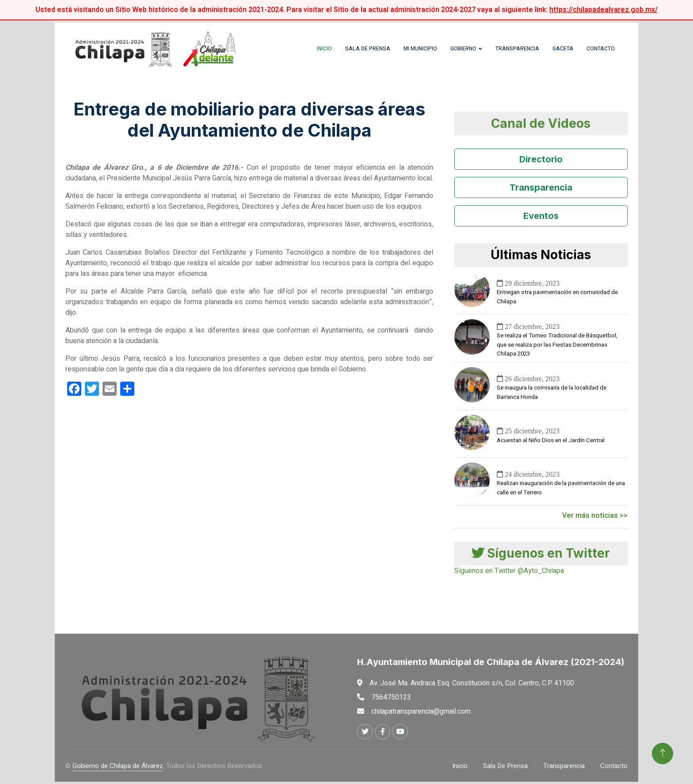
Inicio (313, 51)
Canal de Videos (541, 126)
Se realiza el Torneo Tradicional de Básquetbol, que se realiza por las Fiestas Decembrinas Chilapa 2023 (557, 347)
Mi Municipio (409, 51)
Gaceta (552, 51)
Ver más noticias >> (595, 518)
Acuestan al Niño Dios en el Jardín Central (551, 443)
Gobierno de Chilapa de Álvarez (118, 768)
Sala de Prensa (357, 51)
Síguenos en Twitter (541, 555)
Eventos (541, 218)
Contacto (590, 51)
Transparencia (506, 51)
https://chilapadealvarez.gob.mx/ (604, 10)
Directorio (541, 162)
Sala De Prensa (505, 768)
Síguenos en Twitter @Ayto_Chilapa (509, 573)
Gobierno (452, 51)
